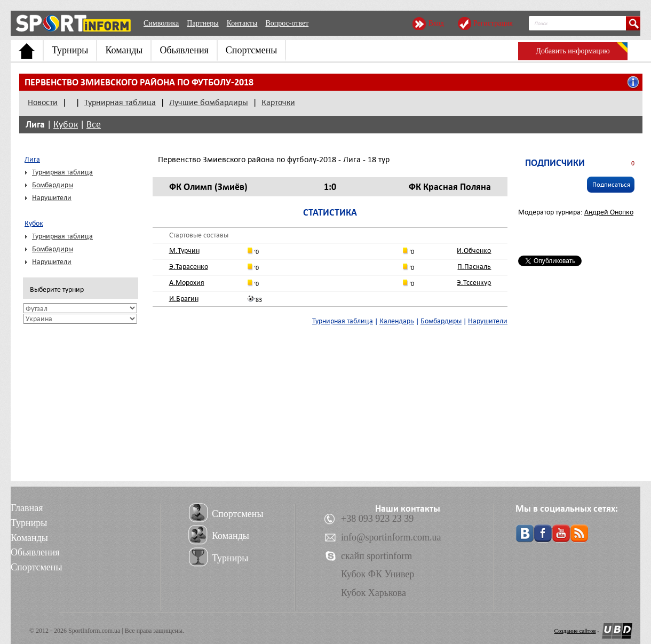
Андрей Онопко (609, 212)
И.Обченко (474, 251)
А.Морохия (187, 283)
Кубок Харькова (374, 593)
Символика (161, 23)
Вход (436, 23)
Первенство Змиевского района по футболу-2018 (139, 82)
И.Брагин (184, 299)
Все (94, 125)
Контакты (242, 23)
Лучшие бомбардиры (209, 102)
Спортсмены (252, 50)
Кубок (66, 125)
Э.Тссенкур (474, 283)
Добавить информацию (573, 51)
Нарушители (52, 198)
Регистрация (493, 23)
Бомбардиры (53, 185)
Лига (35, 124)
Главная (27, 508)
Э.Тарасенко (189, 267)
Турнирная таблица (120, 102)
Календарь (397, 321)
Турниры (70, 50)
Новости (43, 102)
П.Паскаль (474, 267)
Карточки (278, 102)
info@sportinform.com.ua (391, 537)
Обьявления (184, 50)
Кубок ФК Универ (378, 574)
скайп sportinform (376, 556)
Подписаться (611, 185)
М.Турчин (184, 251)
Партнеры (203, 23)
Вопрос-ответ (287, 23)
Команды (124, 50)
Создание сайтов (575, 631)
